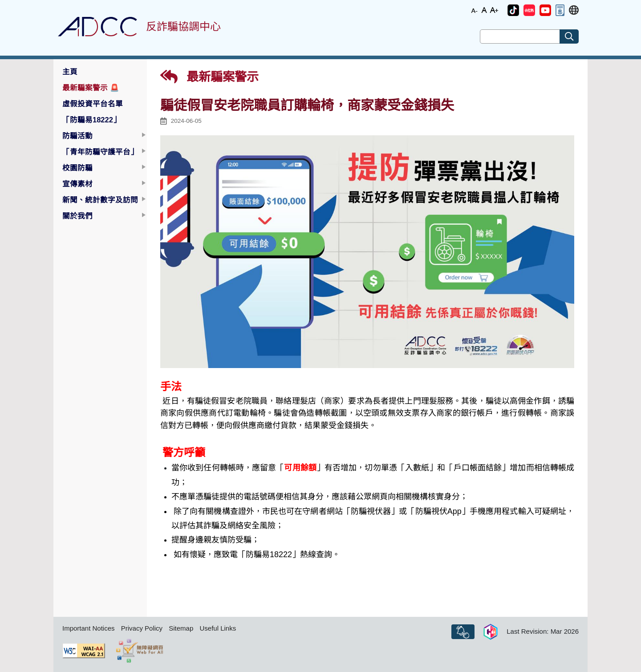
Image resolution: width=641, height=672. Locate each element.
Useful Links (218, 628)
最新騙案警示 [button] (91, 88)
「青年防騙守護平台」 (100, 152)
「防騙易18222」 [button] (91, 120)
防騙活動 (77, 136)
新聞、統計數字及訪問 (100, 200)
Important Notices (89, 628)
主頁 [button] (70, 72)
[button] (513, 10)
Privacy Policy (142, 628)
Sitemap (181, 628)
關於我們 (77, 216)
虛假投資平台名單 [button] (93, 104)
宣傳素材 (77, 184)
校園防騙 (77, 168)
